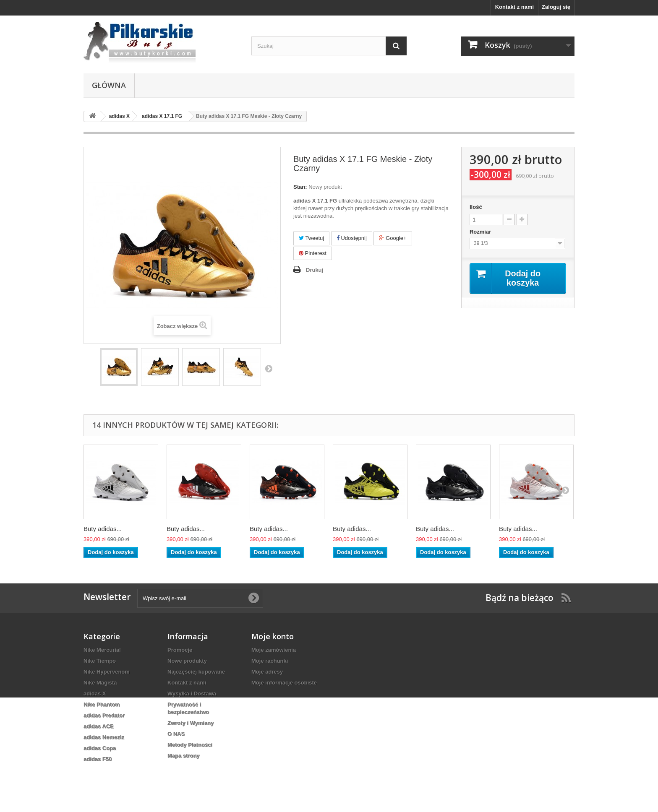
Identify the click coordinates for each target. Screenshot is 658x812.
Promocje (180, 650)
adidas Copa (100, 748)
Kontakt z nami (514, 7)
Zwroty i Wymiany (191, 723)
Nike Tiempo (100, 661)
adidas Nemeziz (104, 737)
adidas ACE (99, 726)
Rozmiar (481, 232)
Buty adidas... (103, 529)
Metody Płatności (190, 745)
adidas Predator (104, 715)
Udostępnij (352, 238)
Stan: (300, 187)
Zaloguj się (556, 7)
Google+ (393, 238)
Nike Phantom (102, 704)
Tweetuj (311, 238)
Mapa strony (184, 756)
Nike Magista (100, 683)
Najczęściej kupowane (196, 672)
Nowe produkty (187, 661)
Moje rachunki (270, 661)
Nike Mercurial (102, 650)
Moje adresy (267, 672)
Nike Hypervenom (107, 672)
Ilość (476, 207)
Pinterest (313, 253)
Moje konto (273, 636)
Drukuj (315, 270)
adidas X (95, 694)
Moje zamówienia (274, 650)
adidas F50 (98, 759)
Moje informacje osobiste (284, 683)
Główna (109, 85)
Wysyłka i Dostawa (192, 694)
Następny (269, 368)
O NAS (176, 734)
